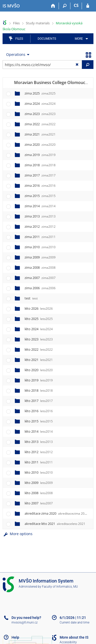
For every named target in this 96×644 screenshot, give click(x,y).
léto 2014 (39, 431)
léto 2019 (39, 380)
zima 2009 (40, 257)
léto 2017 (39, 401)
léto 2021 (39, 360)
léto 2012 (39, 452)
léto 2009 (39, 483)
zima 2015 (40, 196)
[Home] (53, 6)
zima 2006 (40, 288)
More (79, 39)
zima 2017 (40, 175)
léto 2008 (39, 493)
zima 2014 (40, 206)
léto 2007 (39, 503)
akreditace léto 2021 (55, 524)
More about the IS (74, 637)
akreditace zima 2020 (56, 513)
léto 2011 (39, 462)
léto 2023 (39, 339)
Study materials (38, 23)
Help (15, 637)
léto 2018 (39, 390)
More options (18, 534)
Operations (16, 54)
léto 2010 (39, 472)
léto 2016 (39, 411)
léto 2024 (39, 329)
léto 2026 (39, 308)
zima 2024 (40, 103)
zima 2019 (40, 155)
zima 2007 (40, 278)
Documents (47, 39)
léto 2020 (39, 370)
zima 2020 (40, 144)
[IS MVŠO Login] (88, 6)
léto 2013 (39, 442)
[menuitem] (81, 39)
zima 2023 (40, 114)
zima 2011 (40, 237)
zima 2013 (40, 216)
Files (16, 23)
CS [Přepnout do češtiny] (76, 5)
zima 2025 (40, 93)
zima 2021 (40, 134)
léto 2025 (39, 319)
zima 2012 (40, 226)
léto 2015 (39, 421)
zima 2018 (40, 165)
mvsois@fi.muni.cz (25, 622)
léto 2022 (39, 349)
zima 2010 (40, 247)
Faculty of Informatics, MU (60, 587)
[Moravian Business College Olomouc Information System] (11, 6)
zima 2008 (40, 267)
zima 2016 (40, 185)
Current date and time (74, 622)
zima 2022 (40, 124)
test (31, 298)
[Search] (65, 6)
